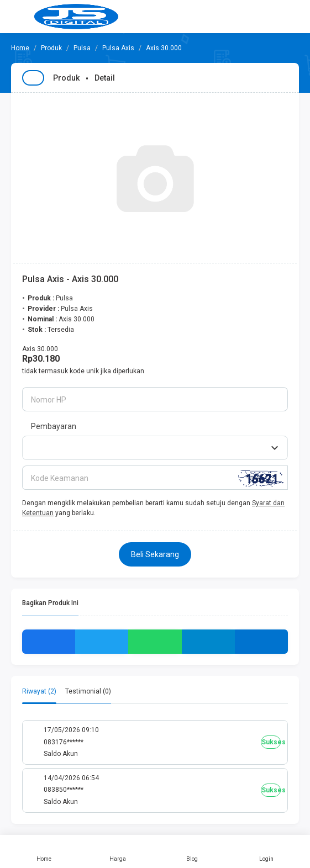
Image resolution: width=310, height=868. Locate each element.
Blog (192, 851)
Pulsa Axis (118, 48)
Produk (51, 48)
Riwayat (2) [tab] (39, 691)
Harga (118, 851)
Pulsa (82, 48)
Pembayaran (54, 426)
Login (266, 851)
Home (44, 851)
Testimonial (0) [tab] (88, 691)
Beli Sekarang (155, 554)
